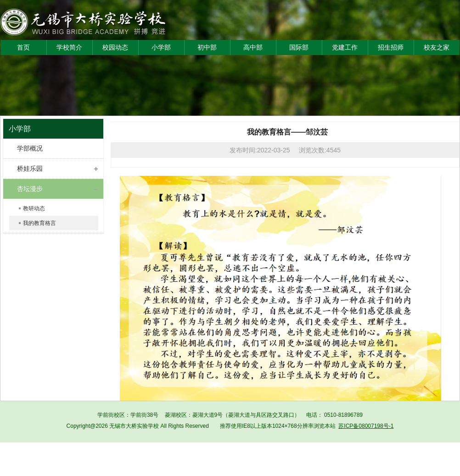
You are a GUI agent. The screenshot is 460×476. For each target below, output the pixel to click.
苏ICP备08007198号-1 (366, 426)
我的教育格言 (39, 223)
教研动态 (34, 208)
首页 (23, 47)
